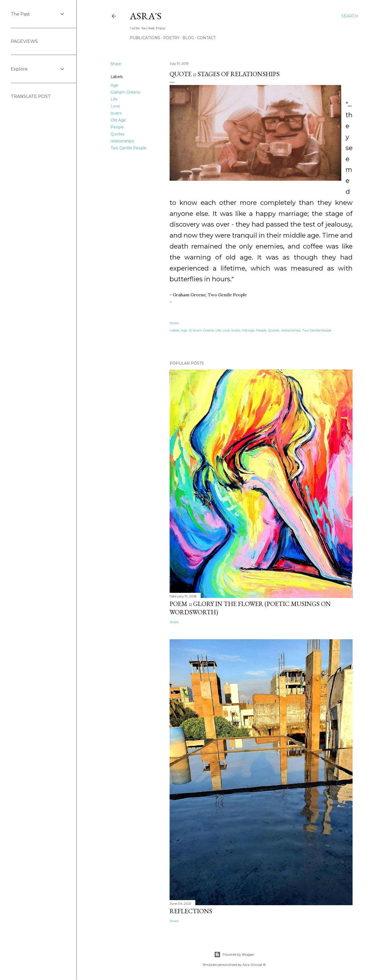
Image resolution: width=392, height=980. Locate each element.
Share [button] (116, 64)
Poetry (171, 38)
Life (114, 99)
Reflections (191, 911)
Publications (145, 38)
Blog (188, 38)
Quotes (118, 134)
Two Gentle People (129, 148)
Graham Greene (125, 92)
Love (115, 106)
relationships (122, 141)
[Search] (350, 16)
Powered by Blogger (234, 955)
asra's (146, 16)
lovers (116, 113)
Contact (206, 38)
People (117, 127)
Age (114, 85)
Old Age (118, 120)
